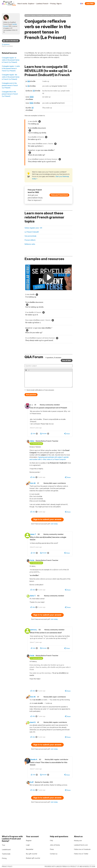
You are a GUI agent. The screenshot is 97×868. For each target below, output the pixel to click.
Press (52, 849)
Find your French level (59, 195)
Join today (54, 529)
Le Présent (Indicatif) (32, 232)
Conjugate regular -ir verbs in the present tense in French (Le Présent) (11, 68)
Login (28, 845)
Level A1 (47, 15)
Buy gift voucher (32, 854)
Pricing (53, 4)
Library (33, 15)
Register (29, 841)
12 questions (6, 44)
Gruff (33, 797)
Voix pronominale (30, 236)
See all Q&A (67, 360)
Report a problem (7, 46)
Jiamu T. (35, 540)
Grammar (40, 15)
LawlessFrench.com (81, 845)
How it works (22, 4)
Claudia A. (36, 772)
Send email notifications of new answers (40, 390)
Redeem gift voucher (33, 858)
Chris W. (34, 489)
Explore (32, 4)
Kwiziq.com (78, 841)
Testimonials (6, 854)
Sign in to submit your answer (47, 525)
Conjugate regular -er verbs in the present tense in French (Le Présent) (11, 60)
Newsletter (30, 849)
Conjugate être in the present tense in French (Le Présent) (10, 94)
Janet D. (34, 735)
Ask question (31, 395)
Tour (3, 845)
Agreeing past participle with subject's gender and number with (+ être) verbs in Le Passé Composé (50, 462)
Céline (34, 444)
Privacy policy (7, 866)
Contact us (54, 854)
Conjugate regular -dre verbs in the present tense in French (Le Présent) (11, 77)
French (28, 15)
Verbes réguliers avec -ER (33, 228)
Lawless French (43, 4)
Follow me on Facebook (82, 849)
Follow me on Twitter (81, 854)
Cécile (34, 566)
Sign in (59, 4)
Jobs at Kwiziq (55, 845)
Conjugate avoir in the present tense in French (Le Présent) (10, 85)
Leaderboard (6, 849)
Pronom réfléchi (30, 240)
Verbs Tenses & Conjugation (60, 15)
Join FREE (90, 3)
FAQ (51, 841)
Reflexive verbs (30, 244)
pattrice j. (36, 636)
